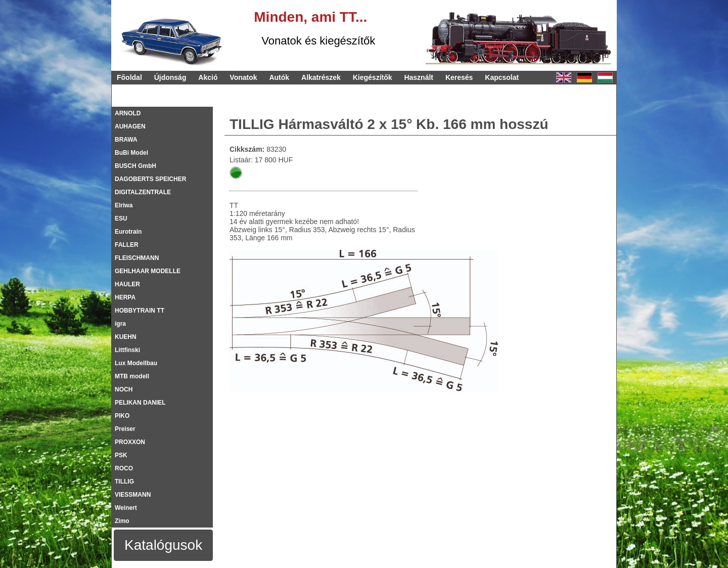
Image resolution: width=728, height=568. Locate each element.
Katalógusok (163, 545)
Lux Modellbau (136, 363)
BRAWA (126, 140)
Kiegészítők (373, 77)
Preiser (125, 429)
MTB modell (132, 376)
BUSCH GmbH (135, 166)
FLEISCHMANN (137, 258)
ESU (121, 219)
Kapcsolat (502, 77)
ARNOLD (128, 113)
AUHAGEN (130, 126)
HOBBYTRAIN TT (140, 311)
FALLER (127, 245)
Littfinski (127, 350)
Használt (419, 77)
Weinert (126, 508)
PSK (121, 455)
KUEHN (126, 337)
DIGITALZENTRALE (143, 192)
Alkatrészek (321, 77)
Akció (208, 77)
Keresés (459, 77)
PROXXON (130, 442)
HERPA (125, 297)
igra (120, 324)
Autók (279, 77)
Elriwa (124, 205)
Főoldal (129, 77)
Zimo (122, 521)
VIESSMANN (133, 495)
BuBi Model (131, 153)
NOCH (124, 389)
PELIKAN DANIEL (140, 403)
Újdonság (170, 77)
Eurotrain (128, 232)
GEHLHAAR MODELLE (148, 271)
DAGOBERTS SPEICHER (150, 179)
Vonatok (243, 77)
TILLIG (124, 482)
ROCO (124, 468)
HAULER (127, 284)
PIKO (122, 416)
